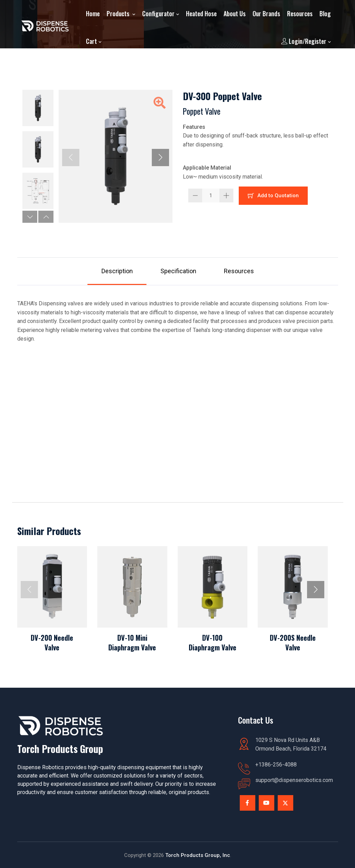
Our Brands (266, 13)
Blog (325, 13)
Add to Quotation (273, 195)
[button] (30, 217)
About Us (235, 13)
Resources (300, 13)
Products (119, 13)
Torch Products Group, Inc (198, 855)
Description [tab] (117, 271)
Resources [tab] (239, 271)
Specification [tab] (178, 271)
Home (93, 13)
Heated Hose (201, 13)
